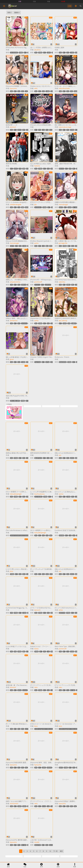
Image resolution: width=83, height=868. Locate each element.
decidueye (52, 845)
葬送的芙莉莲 (63, 362)
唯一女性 (75, 207)
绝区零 (61, 207)
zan (60, 455)
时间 (10, 12)
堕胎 (15, 652)
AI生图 (63, 1)
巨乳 (23, 91)
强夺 (24, 130)
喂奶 (52, 652)
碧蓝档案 (61, 535)
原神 (11, 613)
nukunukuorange (65, 127)
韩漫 (49, 1)
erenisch (13, 127)
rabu (36, 687)
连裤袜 (44, 768)
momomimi (14, 804)
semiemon (14, 321)
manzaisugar (63, 204)
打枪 (76, 285)
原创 (36, 53)
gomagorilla (63, 243)
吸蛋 (52, 613)
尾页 (61, 851)
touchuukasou (39, 494)
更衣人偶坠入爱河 (15, 401)
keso (36, 726)
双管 (52, 458)
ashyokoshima (15, 282)
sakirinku (62, 282)
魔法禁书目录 (38, 458)
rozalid (37, 842)
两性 (76, 652)
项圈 (24, 169)
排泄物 (72, 130)
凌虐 (27, 130)
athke (61, 610)
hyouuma (13, 88)
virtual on (37, 285)
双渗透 (76, 91)
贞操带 (19, 806)
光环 (74, 535)
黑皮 (26, 768)
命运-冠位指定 (14, 53)
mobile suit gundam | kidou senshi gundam (47, 729)
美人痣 (44, 806)
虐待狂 (19, 130)
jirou (11, 571)
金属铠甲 (74, 323)
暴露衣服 (24, 285)
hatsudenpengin (16, 494)
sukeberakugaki (15, 204)
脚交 (73, 285)
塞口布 (28, 169)
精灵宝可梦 (62, 613)
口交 (26, 91)
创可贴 (47, 362)
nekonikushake (64, 88)
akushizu (37, 50)
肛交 (68, 53)
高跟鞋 (24, 806)
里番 (20, 1)
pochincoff (38, 282)
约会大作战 (38, 362)
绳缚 (51, 535)
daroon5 (37, 610)
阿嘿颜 (21, 53)
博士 (74, 169)
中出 (47, 130)
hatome (37, 166)
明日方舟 (61, 169)
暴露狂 (27, 207)
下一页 (55, 851)
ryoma (61, 494)
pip (35, 204)
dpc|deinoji (63, 321)
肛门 (25, 53)
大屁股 (72, 53)
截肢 (24, 652)
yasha (36, 243)
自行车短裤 (28, 729)
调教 (51, 246)
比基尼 (49, 53)
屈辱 (69, 323)
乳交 (51, 130)
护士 (19, 845)
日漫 (34, 1)
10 (50, 851)
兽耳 (70, 169)
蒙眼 (76, 458)
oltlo (36, 88)
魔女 (47, 246)
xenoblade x (38, 207)
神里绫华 (49, 768)
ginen (12, 359)
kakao (36, 649)
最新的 (17, 12)
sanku (36, 321)
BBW (24, 574)
